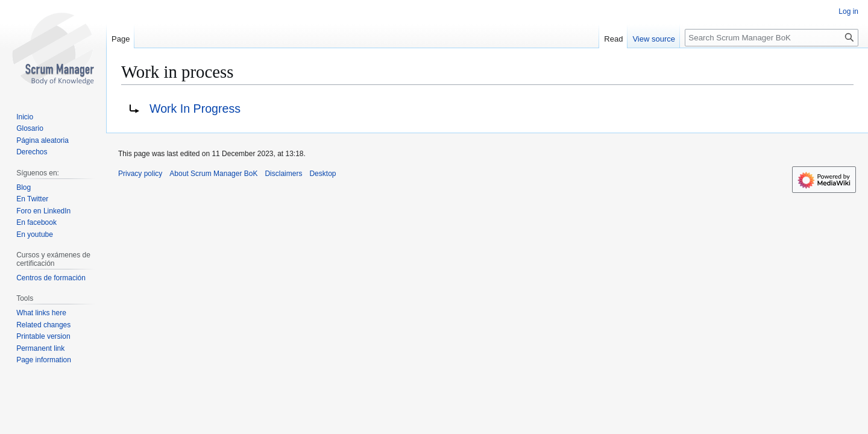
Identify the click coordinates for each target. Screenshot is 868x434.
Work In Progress (195, 108)
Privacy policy (140, 174)
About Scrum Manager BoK (213, 174)
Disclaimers (283, 174)
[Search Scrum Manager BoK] (772, 38)
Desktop (322, 174)
